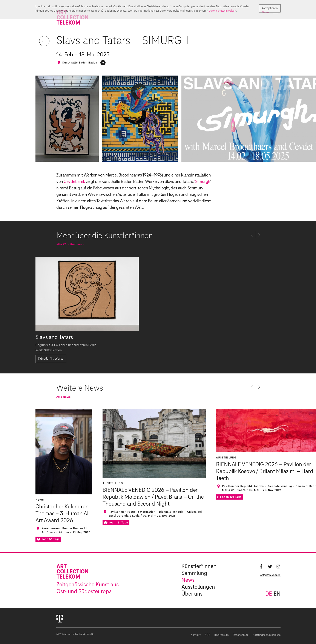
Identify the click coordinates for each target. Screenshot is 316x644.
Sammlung (194, 573)
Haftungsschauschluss (267, 635)
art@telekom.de (270, 575)
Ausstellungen (198, 587)
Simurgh (203, 182)
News (188, 580)
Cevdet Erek (74, 182)
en (277, 594)
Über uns (192, 594)
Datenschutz (241, 635)
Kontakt (196, 635)
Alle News (64, 397)
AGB (207, 635)
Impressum (222, 635)
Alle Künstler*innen (70, 245)
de (269, 594)
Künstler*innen (199, 567)
